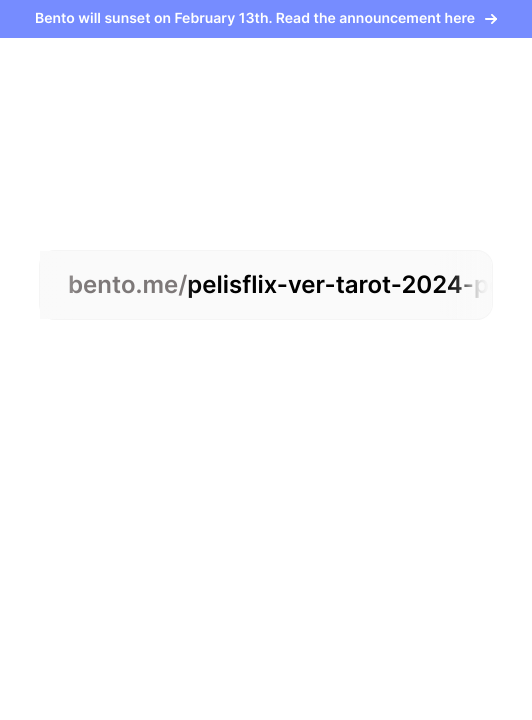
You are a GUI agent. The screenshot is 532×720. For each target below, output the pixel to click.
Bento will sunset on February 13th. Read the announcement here (266, 18)
